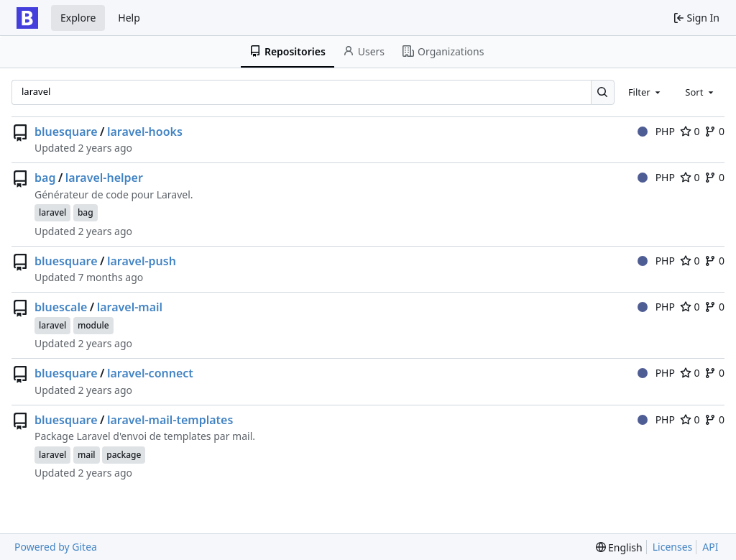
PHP (656, 131)
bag (45, 178)
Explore (78, 18)
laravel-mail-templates (170, 420)
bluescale (61, 307)
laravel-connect (150, 373)
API (710, 547)
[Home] (27, 18)
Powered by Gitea (56, 547)
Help (129, 18)
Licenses (673, 547)
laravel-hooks (145, 132)
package (124, 455)
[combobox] (645, 92)
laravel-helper (104, 178)
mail (87, 455)
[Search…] (603, 92)
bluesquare (66, 132)
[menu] (619, 547)
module (93, 325)
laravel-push (142, 261)
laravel (52, 212)
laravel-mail (130, 307)
